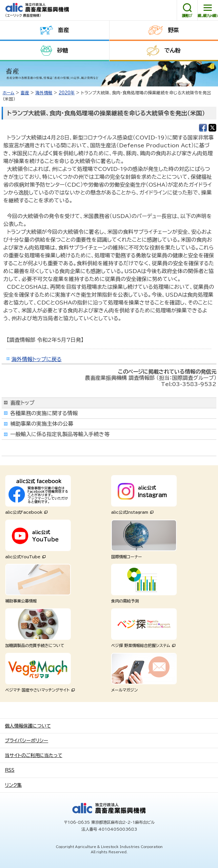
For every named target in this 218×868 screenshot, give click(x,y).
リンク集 (13, 785)
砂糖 (63, 50)
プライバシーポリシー (27, 741)
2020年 (67, 93)
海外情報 (44, 93)
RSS (10, 770)
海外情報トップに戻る (37, 359)
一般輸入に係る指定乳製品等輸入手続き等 (60, 434)
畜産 (64, 30)
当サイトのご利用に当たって (34, 755)
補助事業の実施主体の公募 (42, 424)
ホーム (9, 93)
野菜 (173, 30)
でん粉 (172, 50)
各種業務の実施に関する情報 (44, 413)
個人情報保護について (28, 726)
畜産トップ (22, 403)
